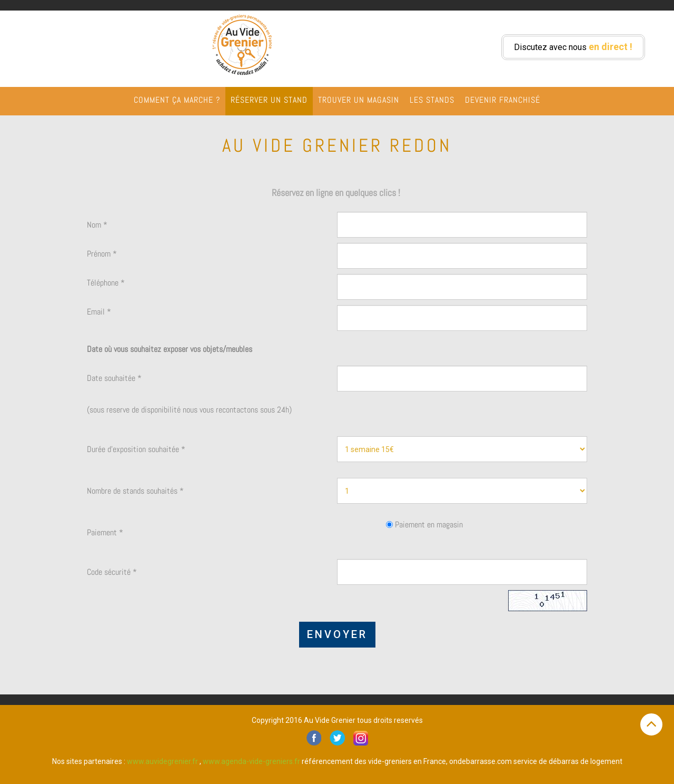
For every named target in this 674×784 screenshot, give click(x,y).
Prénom (102, 254)
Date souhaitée (114, 378)
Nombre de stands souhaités (135, 491)
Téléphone (106, 283)
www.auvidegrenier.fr (162, 761)
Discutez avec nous (573, 47)
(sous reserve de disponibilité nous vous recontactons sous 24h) (189, 410)
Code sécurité (112, 572)
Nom (97, 225)
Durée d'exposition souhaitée (136, 449)
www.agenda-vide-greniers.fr (251, 761)
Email (99, 312)
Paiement (105, 532)
